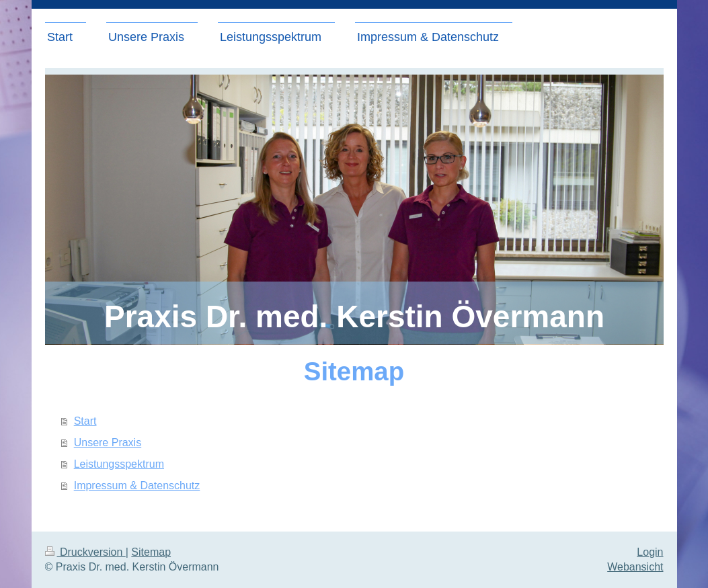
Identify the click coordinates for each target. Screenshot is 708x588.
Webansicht (635, 567)
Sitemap (151, 552)
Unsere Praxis (108, 443)
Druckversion (85, 552)
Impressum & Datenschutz (137, 486)
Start (85, 421)
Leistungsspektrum (119, 464)
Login (650, 552)
